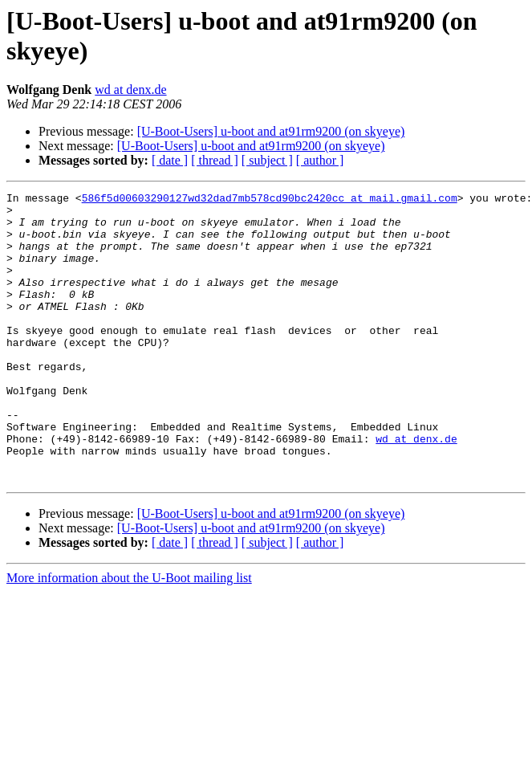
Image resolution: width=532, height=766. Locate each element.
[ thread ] (215, 160)
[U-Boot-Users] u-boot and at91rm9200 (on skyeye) (271, 131)
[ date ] (170, 160)
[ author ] (320, 160)
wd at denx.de (130, 90)
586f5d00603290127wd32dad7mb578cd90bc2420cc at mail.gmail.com (270, 200)
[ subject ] (267, 160)
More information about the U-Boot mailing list (129, 636)
